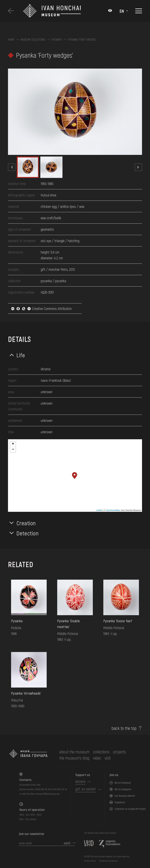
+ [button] (13, 444)
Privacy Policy (90, 861)
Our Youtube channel (125, 796)
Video (97, 758)
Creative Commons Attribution (41, 308)
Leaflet (99, 510)
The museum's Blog (74, 758)
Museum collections (33, 40)
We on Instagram (123, 789)
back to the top (124, 728)
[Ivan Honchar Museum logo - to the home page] (52, 11)
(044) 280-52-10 (59, 789)
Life (21, 355)
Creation (26, 523)
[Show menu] (139, 11)
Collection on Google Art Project (130, 809)
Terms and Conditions (108, 861)
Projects (120, 752)
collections (101, 752)
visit (108, 758)
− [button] (13, 450)
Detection (28, 533)
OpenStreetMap (113, 510)
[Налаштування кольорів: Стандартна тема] (110, 11)
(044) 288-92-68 (43, 789)
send (67, 843)
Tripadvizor (120, 802)
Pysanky (57, 40)
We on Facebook (123, 783)
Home (11, 40)
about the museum (74, 752)
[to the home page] (28, 755)
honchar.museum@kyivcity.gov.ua (43, 794)
